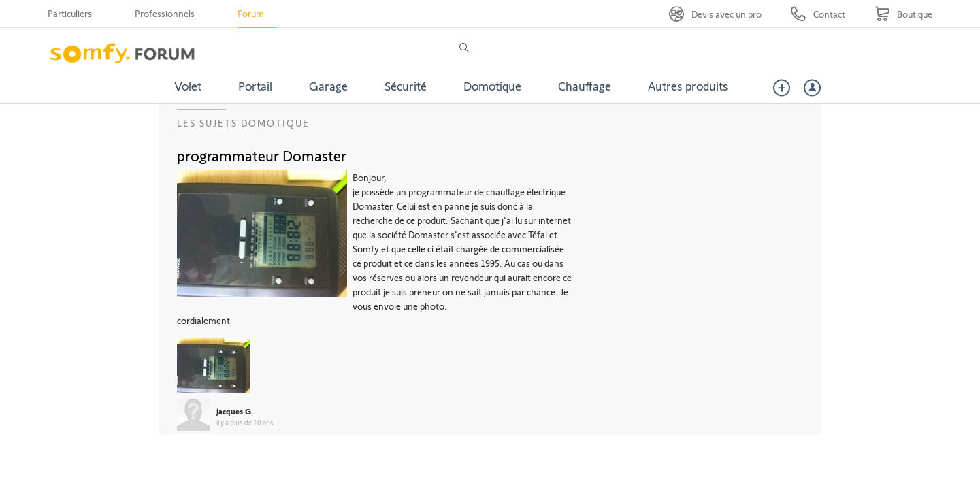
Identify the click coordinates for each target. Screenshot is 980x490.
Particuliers (70, 13)
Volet (188, 86)
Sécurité (406, 86)
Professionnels (165, 13)
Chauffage (585, 86)
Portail (255, 86)
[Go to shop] (903, 14)
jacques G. (235, 411)
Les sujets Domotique (243, 123)
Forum (251, 13)
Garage (328, 86)
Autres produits (688, 86)
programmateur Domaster (262, 155)
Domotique (492, 86)
